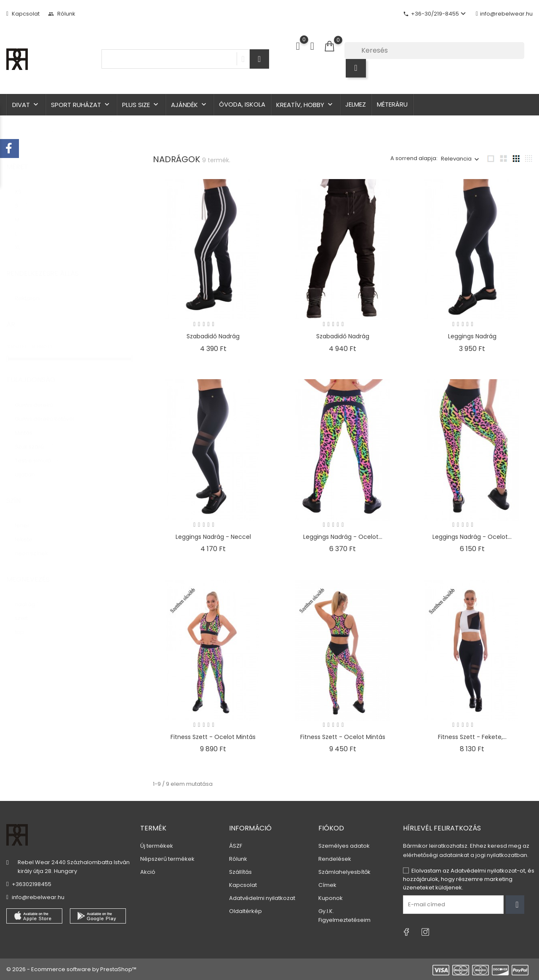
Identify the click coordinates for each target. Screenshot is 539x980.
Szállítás (240, 872)
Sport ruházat (81, 105)
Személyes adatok (344, 846)
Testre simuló (38, 452)
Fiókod (331, 828)
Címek (327, 885)
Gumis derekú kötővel (49, 411)
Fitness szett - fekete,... (472, 737)
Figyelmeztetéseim (344, 920)
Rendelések (335, 859)
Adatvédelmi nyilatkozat (262, 898)
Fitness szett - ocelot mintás (213, 737)
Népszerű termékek (167, 859)
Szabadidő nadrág (213, 336)
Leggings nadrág (472, 336)
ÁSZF (236, 846)
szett (26, 610)
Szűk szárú (34, 438)
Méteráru (392, 104)
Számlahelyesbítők (344, 872)
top (24, 624)
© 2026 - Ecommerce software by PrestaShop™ (71, 969)
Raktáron (32, 290)
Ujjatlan (30, 466)
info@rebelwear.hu (504, 14)
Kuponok (331, 898)
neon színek (36, 545)
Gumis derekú (39, 397)
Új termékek (157, 846)
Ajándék (189, 105)
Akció (148, 872)
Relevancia (456, 159)
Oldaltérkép (245, 911)
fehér (26, 517)
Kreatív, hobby (305, 105)
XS (23, 183)
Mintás (29, 424)
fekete (28, 531)
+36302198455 (32, 884)
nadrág (30, 596)
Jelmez (356, 104)
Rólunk (62, 14)
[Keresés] (434, 51)
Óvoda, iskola (242, 104)
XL (22, 239)
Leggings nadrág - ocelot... (343, 537)
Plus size (141, 105)
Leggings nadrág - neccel (213, 537)
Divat (26, 105)
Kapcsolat (23, 14)
